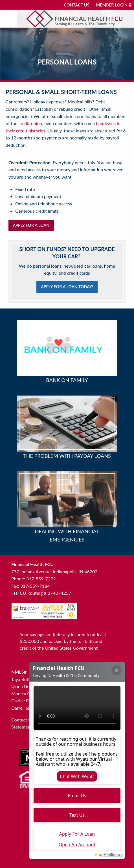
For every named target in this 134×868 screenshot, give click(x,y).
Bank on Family (67, 380)
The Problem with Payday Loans (67, 456)
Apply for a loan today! (67, 287)
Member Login (114, 5)
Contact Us (77, 5)
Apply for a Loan (31, 225)
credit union (30, 123)
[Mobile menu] (8, 18)
